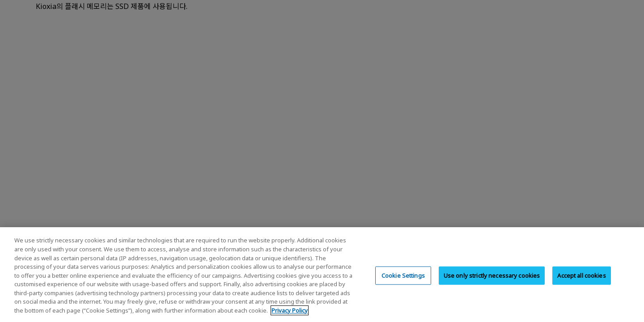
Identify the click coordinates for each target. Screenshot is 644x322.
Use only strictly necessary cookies (492, 284)
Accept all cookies (581, 284)
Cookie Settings (403, 284)
